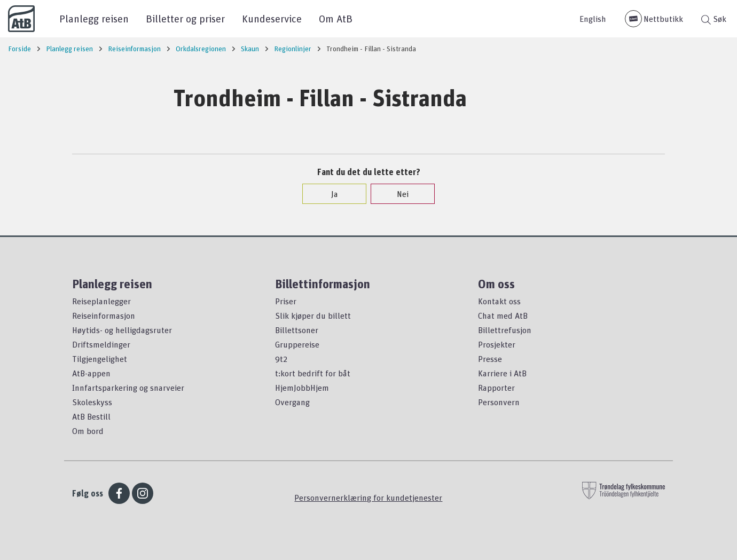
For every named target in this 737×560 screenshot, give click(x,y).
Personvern (499, 402)
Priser (286, 301)
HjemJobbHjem (302, 388)
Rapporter (496, 388)
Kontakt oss (499, 301)
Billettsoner (297, 330)
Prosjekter (497, 344)
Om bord (88, 431)
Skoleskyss (92, 402)
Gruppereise (297, 344)
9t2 (281, 359)
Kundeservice (272, 18)
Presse (490, 359)
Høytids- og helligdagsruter (122, 330)
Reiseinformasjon (104, 316)
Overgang (292, 402)
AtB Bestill (91, 416)
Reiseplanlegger (101, 301)
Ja (329, 194)
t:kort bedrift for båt (313, 373)
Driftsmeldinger (101, 344)
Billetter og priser (185, 18)
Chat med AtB (503, 316)
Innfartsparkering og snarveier (128, 388)
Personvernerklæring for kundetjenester (368, 498)
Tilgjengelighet (100, 359)
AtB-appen (91, 373)
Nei (397, 194)
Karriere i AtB (502, 373)
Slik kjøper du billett (313, 316)
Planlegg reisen (94, 18)
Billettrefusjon (505, 330)
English (593, 19)
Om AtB (336, 18)
